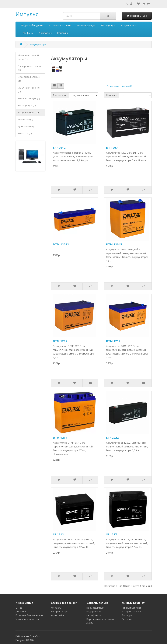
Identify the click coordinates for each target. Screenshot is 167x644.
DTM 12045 (114, 244)
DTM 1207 (60, 341)
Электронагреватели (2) (30, 68)
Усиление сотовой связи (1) (28, 57)
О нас (19, 608)
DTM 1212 (113, 341)
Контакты (63, 33)
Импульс (27, 14)
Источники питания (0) (29, 90)
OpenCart (35, 636)
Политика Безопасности (29, 615)
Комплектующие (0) (29, 98)
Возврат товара (60, 612)
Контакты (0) (25, 133)
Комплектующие (86, 25)
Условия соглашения (27, 619)
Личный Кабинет (131, 608)
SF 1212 (58, 534)
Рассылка (127, 619)
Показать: (111, 95)
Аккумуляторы (129, 25)
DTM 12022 (61, 244)
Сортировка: (60, 95)
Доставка (21, 612)
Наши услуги (108, 25)
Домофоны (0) (26, 126)
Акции (90, 623)
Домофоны (45, 33)
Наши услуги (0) (27, 105)
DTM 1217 (60, 438)
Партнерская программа (100, 619)
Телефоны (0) (25, 119)
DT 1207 (112, 148)
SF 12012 (59, 148)
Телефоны (27, 33)
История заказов (131, 612)
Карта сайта (57, 615)
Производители (95, 608)
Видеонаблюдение (32, 25)
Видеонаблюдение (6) (29, 79)
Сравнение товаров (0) (119, 86)
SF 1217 (111, 534)
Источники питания (60, 25)
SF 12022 (112, 438)
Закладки (127, 615)
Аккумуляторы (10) (28, 112)
